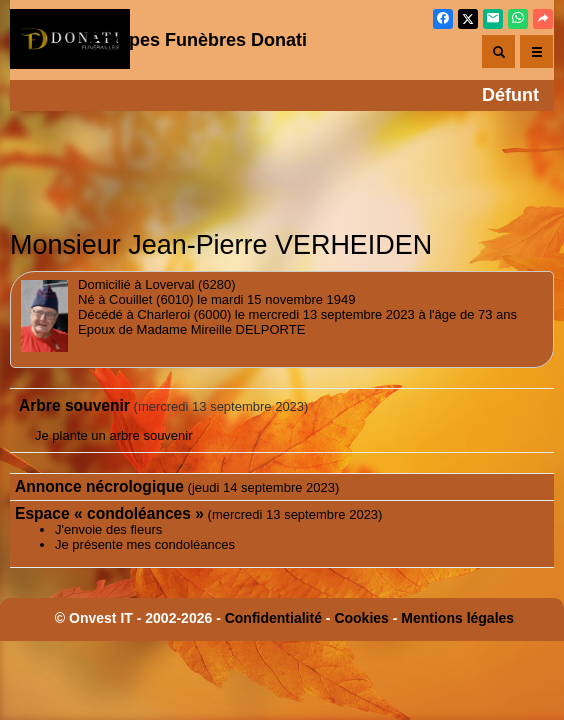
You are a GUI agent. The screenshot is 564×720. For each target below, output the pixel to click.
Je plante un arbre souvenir (114, 435)
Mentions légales (457, 618)
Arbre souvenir (74, 405)
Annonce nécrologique (99, 486)
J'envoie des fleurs (108, 529)
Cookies (361, 618)
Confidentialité (273, 618)
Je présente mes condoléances (145, 544)
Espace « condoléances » (109, 513)
